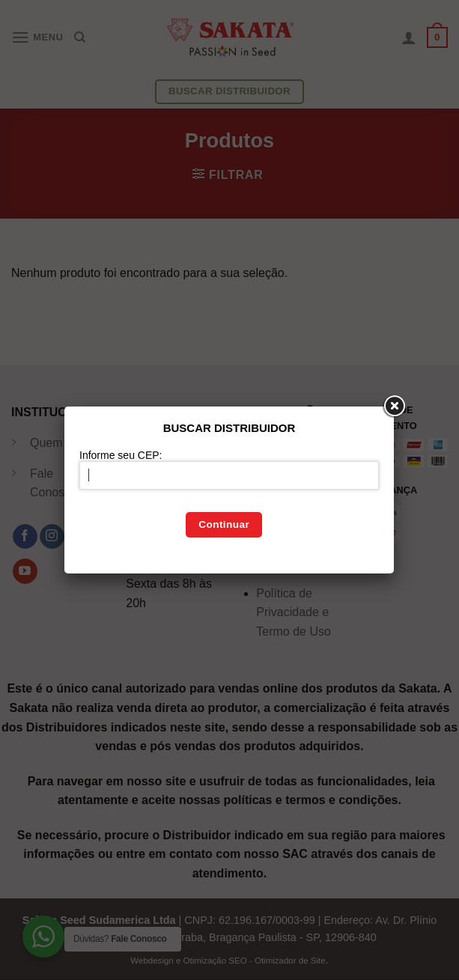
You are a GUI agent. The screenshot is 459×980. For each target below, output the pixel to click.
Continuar (224, 524)
